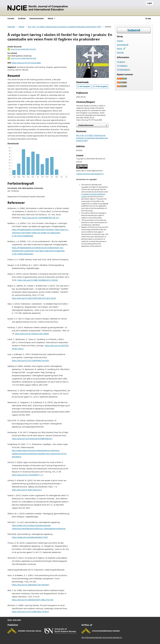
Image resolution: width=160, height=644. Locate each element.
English (120, 41)
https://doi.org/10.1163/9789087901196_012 (40, 218)
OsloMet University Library (30, 631)
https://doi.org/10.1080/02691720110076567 (31, 585)
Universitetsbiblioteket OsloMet (106, 631)
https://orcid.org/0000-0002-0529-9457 (23, 49)
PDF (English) (85, 86)
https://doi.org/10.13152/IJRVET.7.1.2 (27, 475)
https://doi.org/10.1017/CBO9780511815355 (30, 361)
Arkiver (21, 27)
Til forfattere (122, 66)
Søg (148, 18)
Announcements (37, 18)
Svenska (120, 52)
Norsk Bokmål (123, 45)
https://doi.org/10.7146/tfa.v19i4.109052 (32, 334)
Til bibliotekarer (123, 70)
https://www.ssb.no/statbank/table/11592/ (30, 537)
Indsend (134, 30)
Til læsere (121, 62)
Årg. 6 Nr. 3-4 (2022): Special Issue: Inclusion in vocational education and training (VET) (65, 27)
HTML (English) (101, 86)
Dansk (119, 49)
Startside (11, 27)
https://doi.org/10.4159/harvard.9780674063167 (32, 439)
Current (11, 18)
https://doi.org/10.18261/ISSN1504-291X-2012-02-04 (34, 298)
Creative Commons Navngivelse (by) (90, 174)
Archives (22, 18)
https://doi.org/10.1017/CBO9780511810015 (30, 612)
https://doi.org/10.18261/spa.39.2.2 (27, 490)
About (51, 18)
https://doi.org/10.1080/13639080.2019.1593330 (38, 280)
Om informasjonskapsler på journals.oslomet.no (102, 637)
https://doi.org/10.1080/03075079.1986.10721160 (33, 600)
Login (150, 3)
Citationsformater (86, 125)
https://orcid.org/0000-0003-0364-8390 (23, 58)
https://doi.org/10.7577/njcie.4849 (26, 63)
